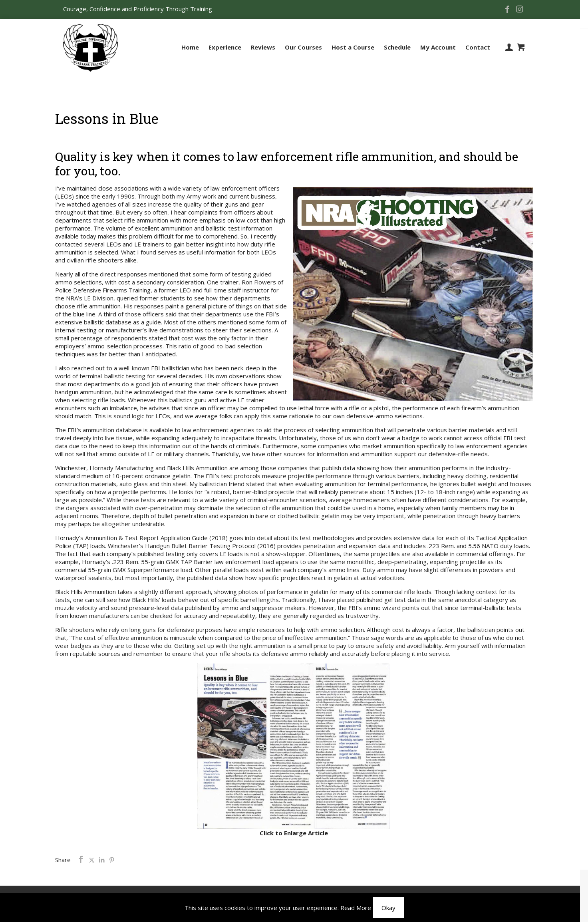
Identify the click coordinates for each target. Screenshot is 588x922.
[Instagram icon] (519, 10)
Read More (356, 908)
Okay (388, 908)
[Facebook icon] (507, 10)
